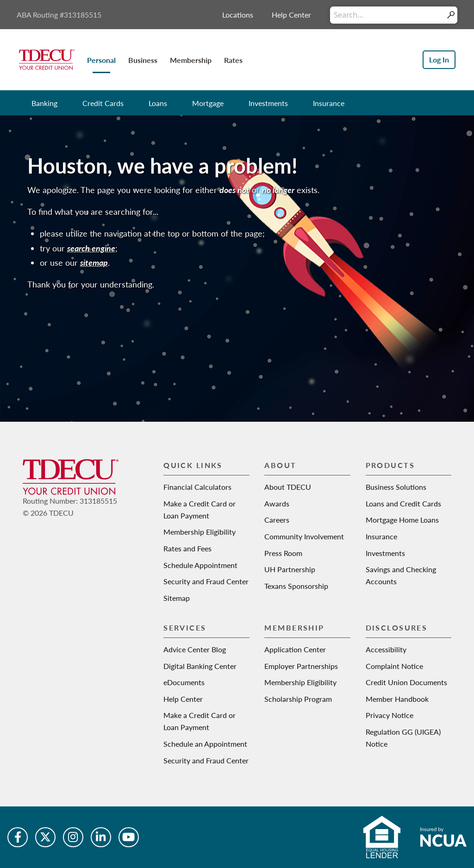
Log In (439, 59)
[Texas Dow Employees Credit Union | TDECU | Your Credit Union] (47, 59)
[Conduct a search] (387, 15)
